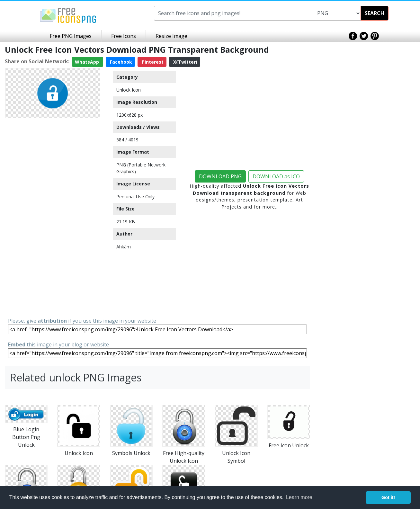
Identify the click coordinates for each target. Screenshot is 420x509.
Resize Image (171, 36)
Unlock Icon (129, 90)
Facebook (120, 62)
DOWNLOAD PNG (220, 176)
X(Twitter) (185, 62)
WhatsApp (88, 62)
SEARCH (375, 13)
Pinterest (152, 62)
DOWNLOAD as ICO (276, 176)
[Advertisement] (53, 217)
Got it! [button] (388, 497)
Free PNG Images (71, 36)
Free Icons (124, 36)
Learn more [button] (299, 497)
